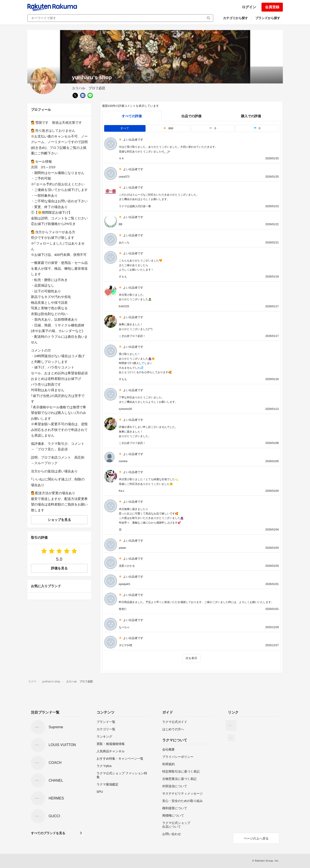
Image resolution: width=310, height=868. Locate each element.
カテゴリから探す (235, 18)
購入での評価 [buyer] (251, 116)
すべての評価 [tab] (132, 116)
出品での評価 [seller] (191, 116)
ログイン (249, 7)
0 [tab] (213, 128)
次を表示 (191, 658)
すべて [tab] (125, 128)
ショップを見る (59, 520)
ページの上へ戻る (256, 838)
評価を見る (59, 568)
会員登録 (272, 7)
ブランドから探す (268, 18)
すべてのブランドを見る (48, 833)
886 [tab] (168, 128)
